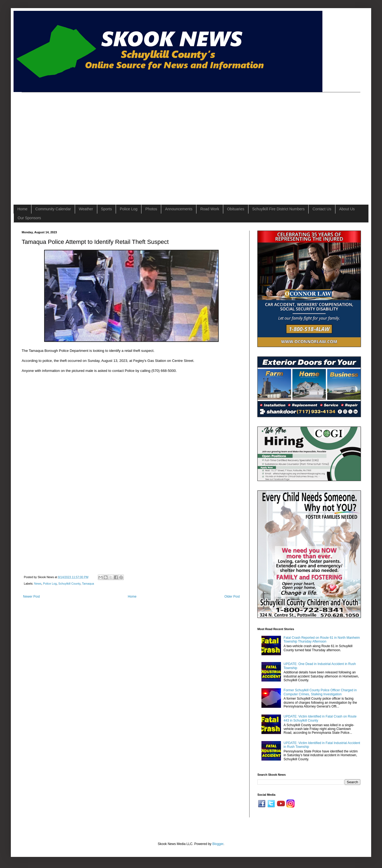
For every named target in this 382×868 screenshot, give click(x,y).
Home (22, 209)
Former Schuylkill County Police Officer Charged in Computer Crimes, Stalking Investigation (320, 692)
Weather (86, 209)
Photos (151, 209)
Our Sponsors (29, 218)
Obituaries (236, 209)
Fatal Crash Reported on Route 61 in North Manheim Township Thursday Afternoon (322, 640)
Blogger (218, 844)
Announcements (179, 209)
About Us (347, 209)
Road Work (210, 209)
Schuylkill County (69, 584)
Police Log (129, 209)
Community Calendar (53, 209)
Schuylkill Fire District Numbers (279, 209)
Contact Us (322, 209)
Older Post (232, 597)
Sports (106, 209)
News (38, 584)
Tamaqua (88, 584)
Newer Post (31, 597)
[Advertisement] (51, 144)
